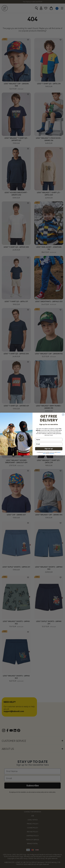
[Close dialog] (63, 415)
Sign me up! (49, 449)
